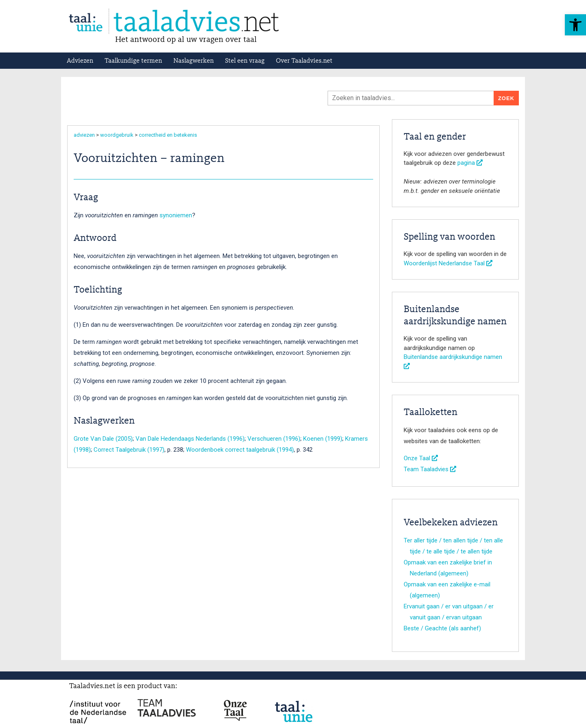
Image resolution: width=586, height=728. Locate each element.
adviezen (84, 135)
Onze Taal (421, 458)
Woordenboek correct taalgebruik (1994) (240, 450)
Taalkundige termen (133, 61)
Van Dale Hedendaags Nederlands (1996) (190, 439)
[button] (575, 25)
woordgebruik (117, 135)
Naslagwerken (194, 61)
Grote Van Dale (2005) (103, 439)
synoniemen (176, 215)
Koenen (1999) (323, 439)
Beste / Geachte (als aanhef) (442, 628)
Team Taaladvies (430, 469)
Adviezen (80, 61)
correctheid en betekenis (168, 135)
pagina (470, 163)
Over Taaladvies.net (304, 61)
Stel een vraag (245, 61)
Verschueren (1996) (274, 439)
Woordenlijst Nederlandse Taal (448, 263)
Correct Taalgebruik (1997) (129, 450)
